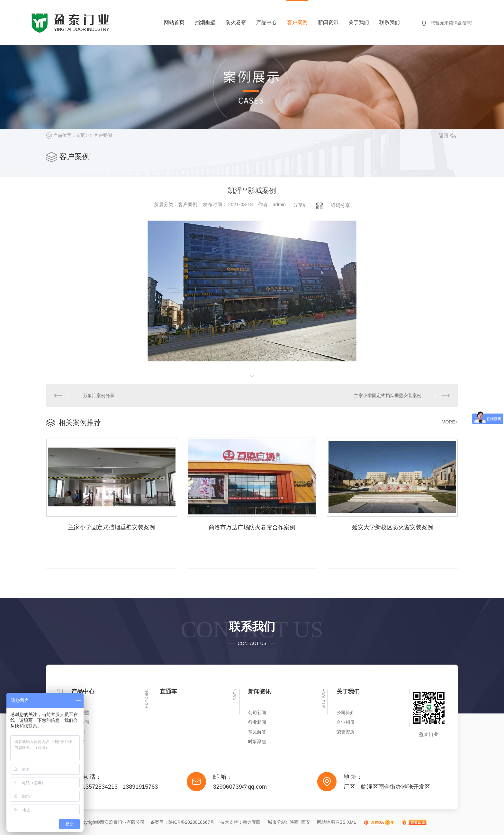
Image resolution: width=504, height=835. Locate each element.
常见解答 (257, 732)
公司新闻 (257, 712)
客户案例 (297, 22)
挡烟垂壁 (205, 22)
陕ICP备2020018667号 (191, 822)
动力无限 (252, 822)
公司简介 (346, 712)
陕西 (294, 822)
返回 (447, 136)
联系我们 (390, 22)
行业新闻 (257, 722)
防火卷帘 (236, 22)
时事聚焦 (257, 741)
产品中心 (266, 22)
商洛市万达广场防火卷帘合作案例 (252, 527)
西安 (306, 822)
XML (351, 822)
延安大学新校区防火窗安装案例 (392, 527)
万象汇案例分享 (99, 395)
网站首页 (174, 22)
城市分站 (277, 822)
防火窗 (78, 741)
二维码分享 (338, 205)
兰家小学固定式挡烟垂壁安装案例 (388, 395)
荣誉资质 (346, 732)
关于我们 (359, 22)
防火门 (78, 732)
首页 (80, 135)
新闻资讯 (328, 22)
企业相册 (346, 722)
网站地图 (326, 822)
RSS (341, 822)
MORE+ (450, 422)
